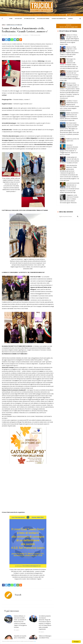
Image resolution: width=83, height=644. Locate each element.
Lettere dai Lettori (29, 18)
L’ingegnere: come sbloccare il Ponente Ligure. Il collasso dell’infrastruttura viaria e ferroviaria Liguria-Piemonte (69, 198)
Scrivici (70, 18)
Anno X (4, 24)
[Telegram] (15, 39)
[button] (28, 408)
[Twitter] (6, 39)
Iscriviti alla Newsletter (59, 18)
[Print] (21, 39)
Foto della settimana (43, 18)
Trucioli (27, 35)
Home (11, 18)
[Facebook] (3, 39)
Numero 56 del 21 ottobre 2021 (14, 24)
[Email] (18, 39)
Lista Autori (18, 18)
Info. (48, 642)
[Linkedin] (9, 39)
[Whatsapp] (12, 39)
